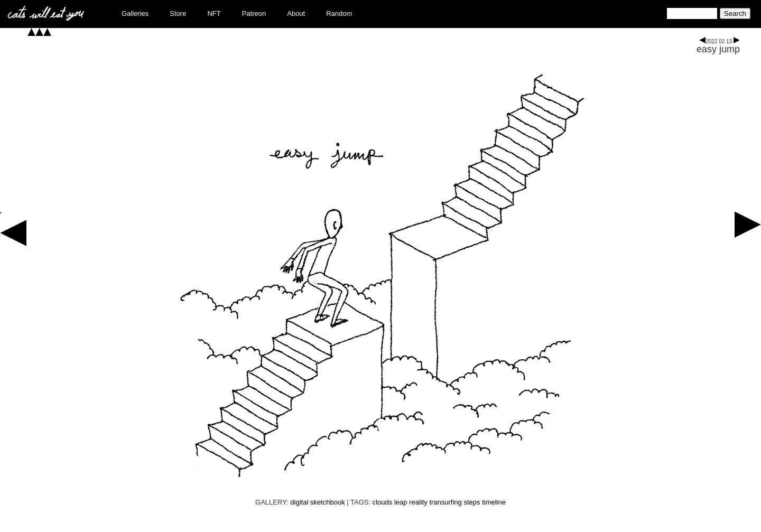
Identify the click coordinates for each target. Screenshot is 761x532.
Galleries (135, 13)
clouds (383, 502)
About (296, 13)
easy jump (718, 49)
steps (472, 502)
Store (178, 13)
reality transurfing (435, 502)
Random (339, 13)
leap (401, 502)
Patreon (254, 13)
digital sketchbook (317, 502)
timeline (494, 502)
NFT (214, 13)
